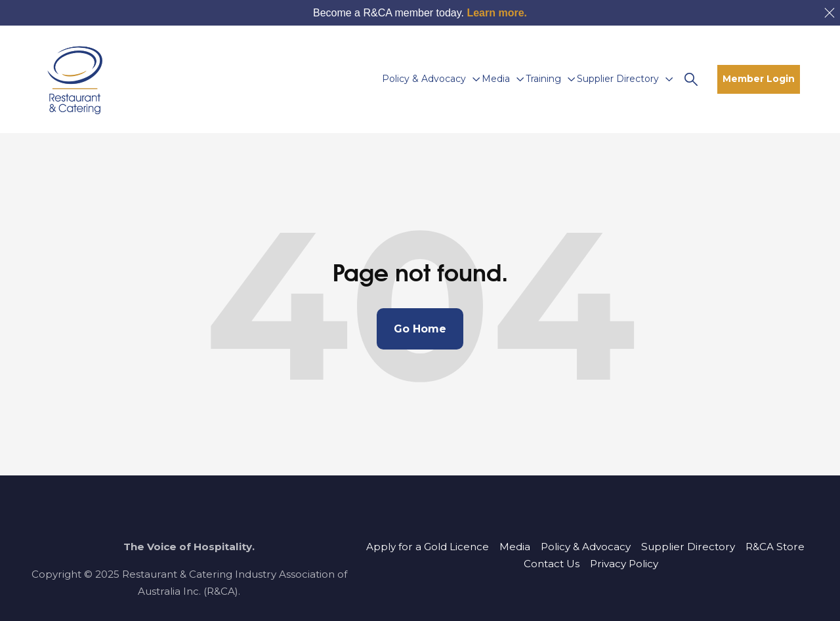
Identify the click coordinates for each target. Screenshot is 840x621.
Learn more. (497, 13)
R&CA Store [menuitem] (775, 547)
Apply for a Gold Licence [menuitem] (428, 547)
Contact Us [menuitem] (552, 564)
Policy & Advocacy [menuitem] (586, 547)
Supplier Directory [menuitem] (688, 547)
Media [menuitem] (515, 547)
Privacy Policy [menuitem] (624, 564)
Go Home (420, 329)
